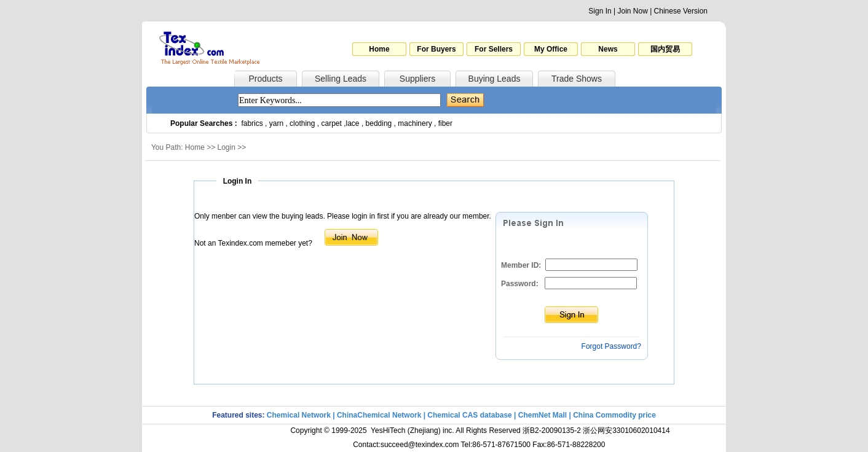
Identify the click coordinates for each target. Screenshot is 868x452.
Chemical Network (300, 415)
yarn (276, 123)
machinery (415, 123)
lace (353, 123)
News (608, 49)
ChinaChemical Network (379, 415)
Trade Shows (577, 79)
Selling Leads (341, 79)
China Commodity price (614, 415)
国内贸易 (665, 49)
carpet (332, 123)
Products (265, 79)
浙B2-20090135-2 (552, 431)
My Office (551, 49)
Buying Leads (495, 79)
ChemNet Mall (542, 415)
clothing (302, 123)
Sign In (600, 11)
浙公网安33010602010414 (626, 431)
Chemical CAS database (469, 415)
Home (379, 49)
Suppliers (417, 79)
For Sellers (494, 49)
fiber (445, 123)
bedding (379, 123)
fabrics (252, 123)
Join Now (632, 11)
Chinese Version (681, 11)
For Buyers (436, 49)
